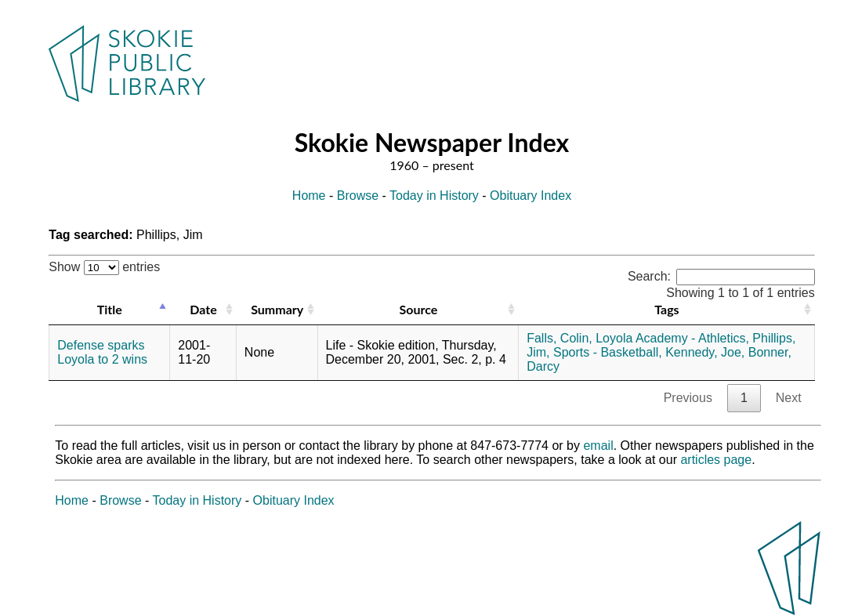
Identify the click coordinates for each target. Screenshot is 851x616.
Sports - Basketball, (608, 352)
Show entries (104, 267)
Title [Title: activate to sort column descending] (110, 309)
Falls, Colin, (559, 338)
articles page (716, 460)
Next (789, 398)
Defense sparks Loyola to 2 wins (102, 352)
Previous (688, 398)
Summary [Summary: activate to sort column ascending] (277, 309)
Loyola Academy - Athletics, (672, 338)
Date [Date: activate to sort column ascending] (203, 309)
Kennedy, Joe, (705, 352)
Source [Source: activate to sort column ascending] (418, 309)
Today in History (434, 196)
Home (309, 196)
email (598, 446)
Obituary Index (531, 196)
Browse (358, 196)
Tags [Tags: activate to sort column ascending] (666, 309)
